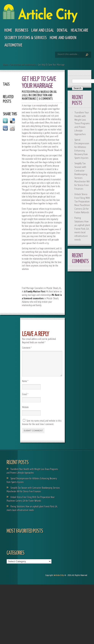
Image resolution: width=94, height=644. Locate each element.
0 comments (46, 99)
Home (8, 30)
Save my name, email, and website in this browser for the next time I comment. (42, 427)
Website (25, 412)
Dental (62, 30)
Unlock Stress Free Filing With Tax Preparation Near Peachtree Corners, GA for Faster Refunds (82, 203)
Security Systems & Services (26, 38)
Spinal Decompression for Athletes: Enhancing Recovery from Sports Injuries (82, 149)
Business (22, 30)
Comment (27, 348)
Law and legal (43, 30)
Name (25, 386)
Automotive (13, 45)
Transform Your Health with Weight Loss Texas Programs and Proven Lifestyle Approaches (82, 123)
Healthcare (80, 30)
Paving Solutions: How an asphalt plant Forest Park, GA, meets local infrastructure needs (82, 229)
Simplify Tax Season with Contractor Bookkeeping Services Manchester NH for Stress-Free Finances (82, 176)
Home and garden (63, 38)
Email (25, 399)
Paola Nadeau (41, 92)
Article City (59, 580)
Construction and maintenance (23, 65)
